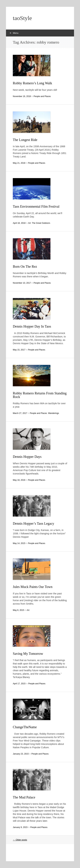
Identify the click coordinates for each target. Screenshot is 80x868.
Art (29, 223)
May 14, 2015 (19, 543)
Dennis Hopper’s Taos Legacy (34, 523)
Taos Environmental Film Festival (36, 206)
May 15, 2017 (19, 350)
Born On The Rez (25, 266)
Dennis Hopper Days (27, 457)
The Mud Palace (24, 797)
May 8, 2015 (18, 610)
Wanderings (54, 413)
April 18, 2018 (19, 223)
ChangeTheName (25, 727)
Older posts (20, 840)
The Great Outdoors (41, 223)
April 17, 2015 (19, 684)
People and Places (42, 96)
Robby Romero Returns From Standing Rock (40, 395)
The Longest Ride (25, 140)
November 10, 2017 (22, 283)
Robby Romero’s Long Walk (32, 83)
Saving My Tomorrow (28, 654)
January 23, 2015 (21, 754)
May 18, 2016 (19, 480)
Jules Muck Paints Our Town (33, 587)
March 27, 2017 (20, 413)
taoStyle (22, 18)
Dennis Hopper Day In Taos (32, 326)
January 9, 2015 (20, 827)
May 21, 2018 (19, 163)
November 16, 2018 (22, 96)
